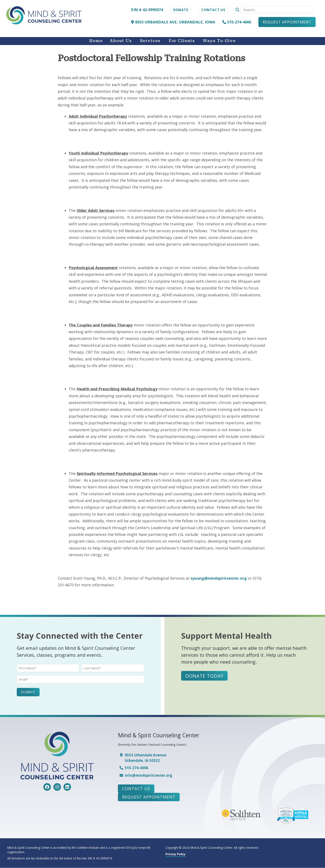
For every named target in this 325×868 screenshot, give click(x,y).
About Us (121, 41)
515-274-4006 (237, 22)
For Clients (182, 41)
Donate (181, 10)
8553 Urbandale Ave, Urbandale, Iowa (173, 22)
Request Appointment (287, 22)
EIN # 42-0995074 (147, 10)
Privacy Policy (176, 854)
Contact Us (213, 10)
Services (150, 41)
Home (96, 41)
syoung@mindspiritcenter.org (219, 578)
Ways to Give (219, 41)
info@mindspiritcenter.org (149, 775)
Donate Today (204, 676)
